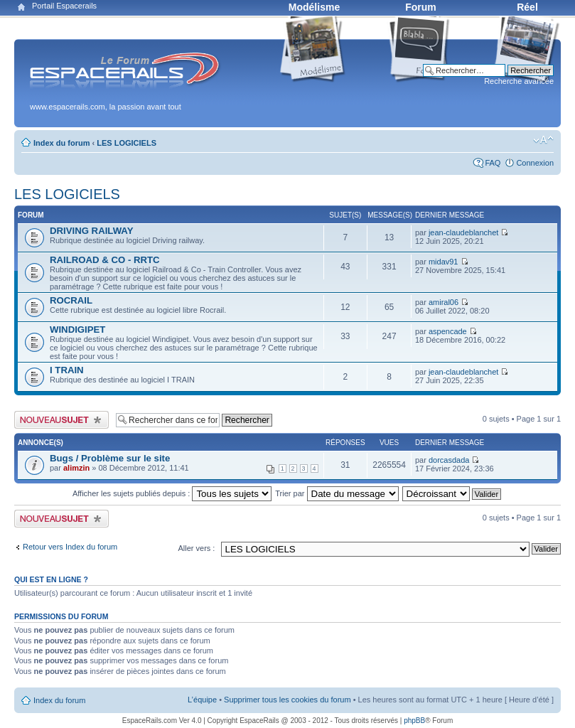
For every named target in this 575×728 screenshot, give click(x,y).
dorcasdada (449, 460)
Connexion (535, 163)
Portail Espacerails (64, 6)
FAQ (493, 163)
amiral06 (444, 302)
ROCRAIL (71, 300)
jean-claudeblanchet (463, 232)
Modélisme (314, 7)
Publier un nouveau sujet (61, 420)
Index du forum (61, 143)
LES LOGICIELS (127, 143)
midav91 (444, 262)
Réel (527, 7)
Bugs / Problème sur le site (110, 458)
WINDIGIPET (77, 330)
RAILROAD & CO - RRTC (105, 260)
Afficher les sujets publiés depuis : (172, 493)
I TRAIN (67, 370)
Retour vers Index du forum (70, 547)
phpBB (414, 721)
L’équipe (202, 700)
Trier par (337, 493)
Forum (421, 7)
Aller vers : (196, 548)
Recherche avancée (519, 81)
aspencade (448, 331)
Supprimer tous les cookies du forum (287, 700)
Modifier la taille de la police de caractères (543, 140)
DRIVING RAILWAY (91, 231)
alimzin (76, 468)
